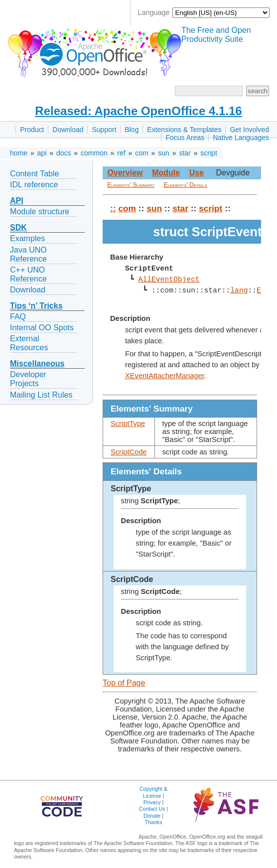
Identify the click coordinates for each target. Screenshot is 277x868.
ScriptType (128, 424)
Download (68, 130)
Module (166, 173)
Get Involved (249, 130)
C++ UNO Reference (28, 274)
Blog (132, 130)
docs (64, 153)
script (208, 153)
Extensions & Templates (184, 130)
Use (197, 173)
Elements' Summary (131, 185)
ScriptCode (129, 452)
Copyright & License (153, 792)
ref (121, 153)
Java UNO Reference (28, 254)
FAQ (18, 317)
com (141, 153)
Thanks (154, 822)
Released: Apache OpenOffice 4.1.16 (138, 111)
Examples (27, 238)
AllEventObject (169, 280)
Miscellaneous (37, 363)
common (94, 153)
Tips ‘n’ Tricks (36, 306)
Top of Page (124, 683)
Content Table (34, 174)
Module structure (40, 212)
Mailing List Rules (41, 395)
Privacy (152, 802)
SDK (18, 227)
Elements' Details (186, 185)
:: (113, 208)
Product (32, 130)
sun (164, 153)
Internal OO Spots (42, 328)
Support (104, 130)
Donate (152, 816)
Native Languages (241, 138)
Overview (125, 173)
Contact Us (152, 809)
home (19, 153)
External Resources (29, 343)
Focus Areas (185, 138)
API (17, 201)
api (42, 153)
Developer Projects (28, 379)
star (185, 153)
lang (239, 290)
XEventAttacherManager (165, 376)
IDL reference (34, 185)
